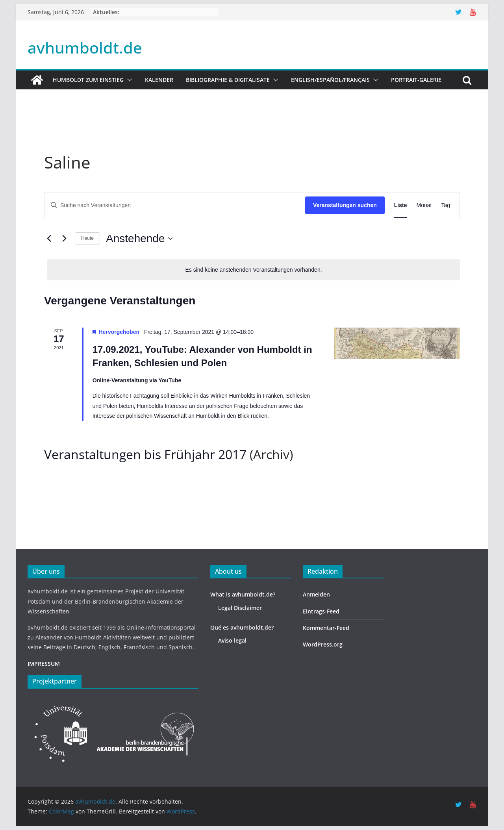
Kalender (159, 80)
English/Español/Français (330, 80)
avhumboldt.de (85, 47)
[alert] (254, 270)
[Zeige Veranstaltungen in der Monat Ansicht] (424, 205)
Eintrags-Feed (321, 611)
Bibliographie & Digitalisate (228, 80)
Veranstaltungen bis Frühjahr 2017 (145, 454)
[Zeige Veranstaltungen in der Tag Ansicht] (446, 205)
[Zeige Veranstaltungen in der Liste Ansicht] (401, 205)
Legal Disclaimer (240, 608)
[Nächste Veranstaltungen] (64, 239)
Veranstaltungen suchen (345, 205)
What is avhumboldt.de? (243, 594)
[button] (128, 80)
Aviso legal (232, 640)
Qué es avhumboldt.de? (242, 627)
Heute (87, 238)
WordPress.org (323, 644)
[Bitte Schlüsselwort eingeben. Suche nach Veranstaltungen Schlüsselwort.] (175, 205)
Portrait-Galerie (416, 80)
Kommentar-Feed (326, 628)
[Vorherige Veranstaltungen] (49, 239)
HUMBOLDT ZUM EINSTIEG (88, 80)
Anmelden (316, 594)
